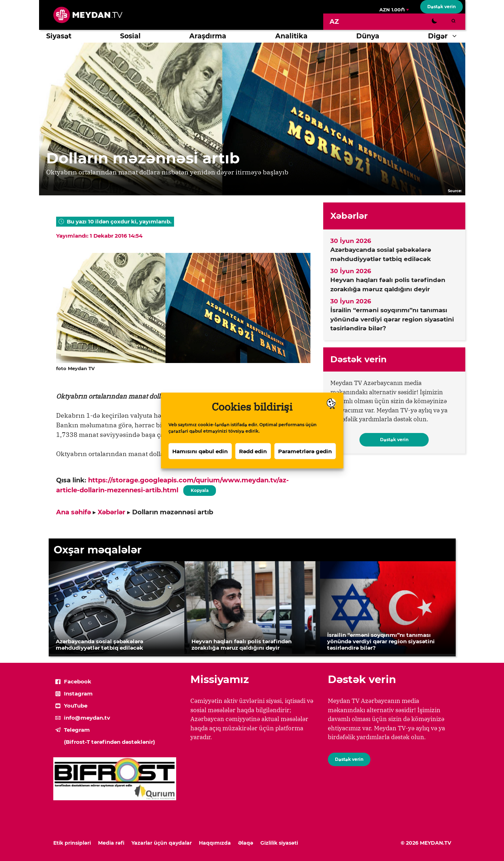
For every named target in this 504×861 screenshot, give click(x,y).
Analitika (291, 36)
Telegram (77, 730)
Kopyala (200, 489)
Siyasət (59, 36)
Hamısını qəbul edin (200, 452)
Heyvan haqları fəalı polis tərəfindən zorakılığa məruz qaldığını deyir (388, 285)
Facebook (78, 681)
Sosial (130, 36)
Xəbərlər (112, 512)
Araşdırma (208, 36)
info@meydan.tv (87, 718)
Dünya (368, 36)
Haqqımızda (215, 843)
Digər (446, 36)
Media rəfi (111, 843)
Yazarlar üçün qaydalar (162, 843)
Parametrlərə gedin (305, 452)
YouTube (76, 706)
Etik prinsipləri (72, 843)
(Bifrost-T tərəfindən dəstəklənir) (109, 742)
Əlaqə (246, 843)
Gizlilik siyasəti (279, 843)
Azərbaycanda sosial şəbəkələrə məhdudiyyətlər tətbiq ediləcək (381, 254)
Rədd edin (253, 452)
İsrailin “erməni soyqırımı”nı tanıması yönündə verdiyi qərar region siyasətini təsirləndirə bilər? (392, 319)
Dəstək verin (441, 7)
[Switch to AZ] (334, 22)
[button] (456, 36)
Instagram (78, 694)
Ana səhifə (74, 512)
